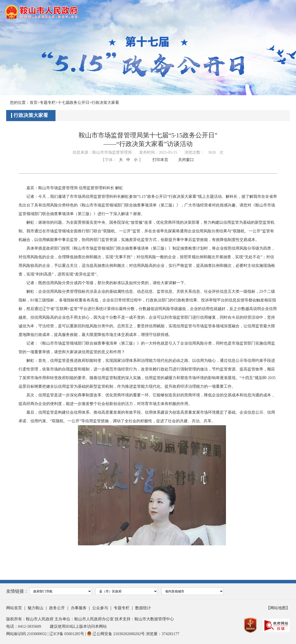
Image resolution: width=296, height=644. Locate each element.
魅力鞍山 (36, 608)
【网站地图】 (278, 608)
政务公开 (57, 608)
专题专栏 (48, 102)
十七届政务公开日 (74, 102)
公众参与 (100, 608)
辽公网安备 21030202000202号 (116, 634)
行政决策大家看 (105, 102)
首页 (34, 102)
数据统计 (143, 608)
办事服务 (79, 608)
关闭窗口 (186, 160)
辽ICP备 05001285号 (67, 634)
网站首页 (14, 608)
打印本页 (160, 160)
